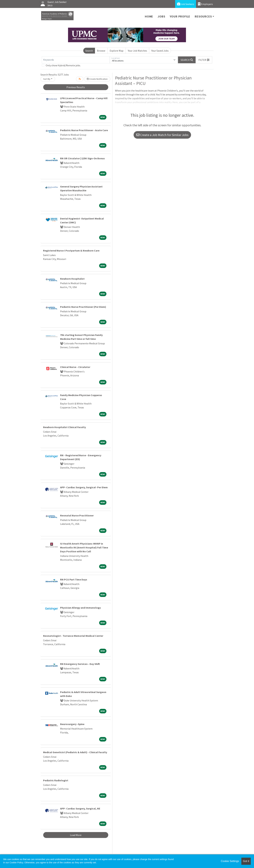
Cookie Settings (230, 861)
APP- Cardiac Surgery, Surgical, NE (80, 808)
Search (89, 51)
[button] (204, 60)
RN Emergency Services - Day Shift (80, 664)
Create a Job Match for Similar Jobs (162, 135)
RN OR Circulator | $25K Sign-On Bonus (82, 158)
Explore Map (117, 51)
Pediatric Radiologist (56, 780)
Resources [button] (203, 16)
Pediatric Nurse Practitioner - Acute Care (84, 130)
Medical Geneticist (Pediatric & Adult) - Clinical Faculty (75, 752)
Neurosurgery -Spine (72, 724)
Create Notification (97, 79)
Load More (76, 835)
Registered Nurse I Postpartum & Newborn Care (71, 251)
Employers (205, 4)
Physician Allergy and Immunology (80, 608)
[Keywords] (76, 60)
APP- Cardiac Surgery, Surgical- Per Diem (84, 487)
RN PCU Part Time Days (74, 579)
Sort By (47, 79)
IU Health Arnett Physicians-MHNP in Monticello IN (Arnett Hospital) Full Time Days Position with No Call (84, 547)
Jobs (161, 16)
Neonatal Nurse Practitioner (77, 515)
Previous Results (76, 87)
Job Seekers (186, 4)
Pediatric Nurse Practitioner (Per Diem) (83, 307)
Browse (101, 51)
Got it (246, 861)
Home (149, 16)
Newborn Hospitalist (72, 279)
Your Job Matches (137, 51)
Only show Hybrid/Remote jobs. (63, 65)
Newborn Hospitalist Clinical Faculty (64, 427)
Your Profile (180, 16)
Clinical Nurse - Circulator (75, 367)
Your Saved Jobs (160, 51)
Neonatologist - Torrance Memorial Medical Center (73, 636)
